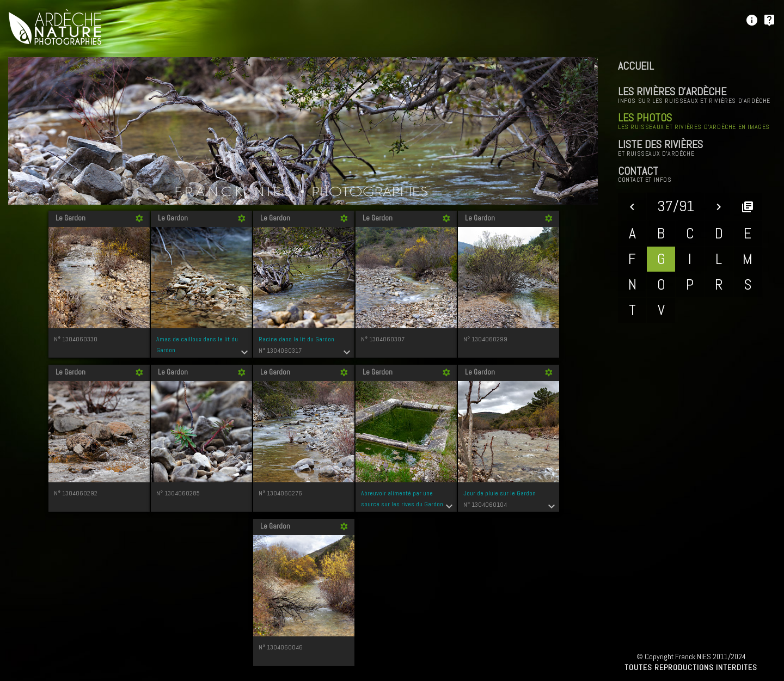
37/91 (676, 206)
